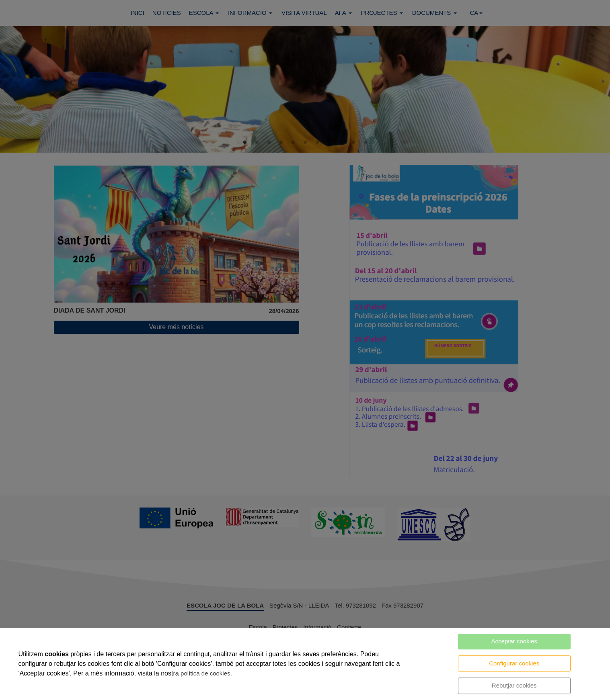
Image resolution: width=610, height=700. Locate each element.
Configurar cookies (514, 663)
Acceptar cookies (514, 641)
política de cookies (205, 673)
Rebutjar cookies (514, 685)
